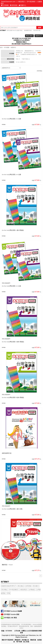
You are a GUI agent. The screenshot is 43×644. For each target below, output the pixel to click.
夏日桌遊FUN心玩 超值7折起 (15, 30)
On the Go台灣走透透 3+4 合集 (11, 286)
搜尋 (40, 28)
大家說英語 (21, 2)
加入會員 (29, 36)
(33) (20, 51)
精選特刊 (13, 47)
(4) (29, 54)
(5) (29, 51)
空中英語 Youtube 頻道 (12, 614)
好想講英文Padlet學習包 (21, 40)
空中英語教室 (31, 2)
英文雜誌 (4, 590)
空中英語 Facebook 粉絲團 (13, 611)
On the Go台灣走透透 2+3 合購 (11, 119)
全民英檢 (28, 586)
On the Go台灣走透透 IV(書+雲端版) (13, 342)
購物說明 (18, 640)
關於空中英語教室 (8, 640)
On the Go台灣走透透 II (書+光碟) (12, 509)
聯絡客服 (33, 640)
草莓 (9, 593)
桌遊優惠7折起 (28, 30)
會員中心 (39, 36)
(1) (26, 59)
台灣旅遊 (32, 590)
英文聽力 (36, 586)
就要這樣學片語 (7, 453)
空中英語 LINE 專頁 (10, 618)
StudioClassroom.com (8, 2)
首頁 (1, 47)
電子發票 (19, 642)
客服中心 (22, 5)
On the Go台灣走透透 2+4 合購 (11, 175)
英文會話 (21, 586)
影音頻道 (14, 5)
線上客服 (26, 642)
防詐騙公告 (25, 640)
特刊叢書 (7, 47)
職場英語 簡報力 (21, 42)
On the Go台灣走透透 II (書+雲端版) (13, 230)
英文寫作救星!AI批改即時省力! (22, 44)
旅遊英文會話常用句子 (9, 586)
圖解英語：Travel (7, 565)
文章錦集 (5, 5)
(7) (18, 59)
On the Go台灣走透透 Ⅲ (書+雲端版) (13, 397)
